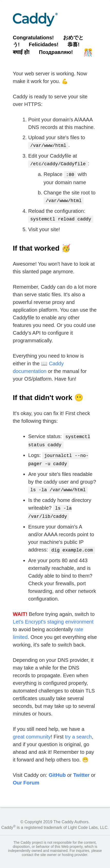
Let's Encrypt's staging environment (53, 615)
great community (32, 730)
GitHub (57, 768)
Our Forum (26, 776)
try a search (78, 730)
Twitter (81, 768)
